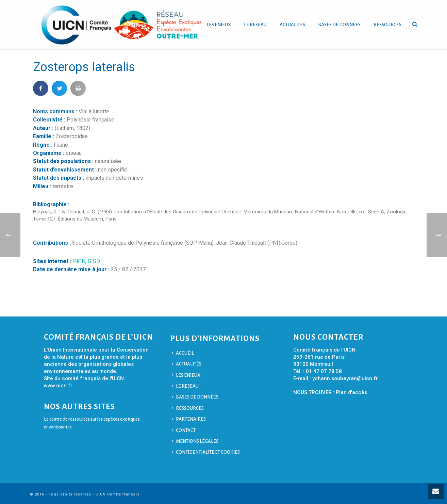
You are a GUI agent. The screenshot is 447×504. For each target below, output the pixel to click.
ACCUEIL (183, 353)
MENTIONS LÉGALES (195, 441)
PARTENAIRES (189, 419)
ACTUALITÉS (292, 25)
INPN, (80, 261)
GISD (94, 261)
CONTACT (184, 430)
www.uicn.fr (58, 386)
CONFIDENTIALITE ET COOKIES (206, 452)
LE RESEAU (255, 25)
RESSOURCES (387, 25)
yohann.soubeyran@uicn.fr (345, 378)
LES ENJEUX (219, 25)
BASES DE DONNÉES (339, 25)
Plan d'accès (351, 392)
